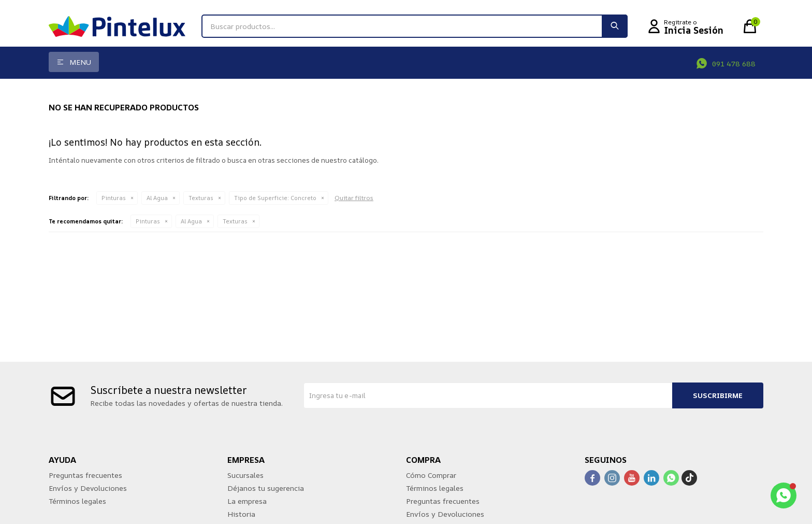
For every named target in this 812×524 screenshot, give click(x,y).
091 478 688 (734, 63)
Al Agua (157, 198)
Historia (241, 514)
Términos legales (77, 501)
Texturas (201, 198)
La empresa (247, 501)
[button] (615, 26)
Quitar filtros (354, 198)
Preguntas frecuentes (85, 475)
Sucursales (245, 475)
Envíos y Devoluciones (88, 488)
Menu (80, 62)
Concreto (275, 198)
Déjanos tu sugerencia (266, 488)
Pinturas (114, 198)
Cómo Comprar (431, 475)
